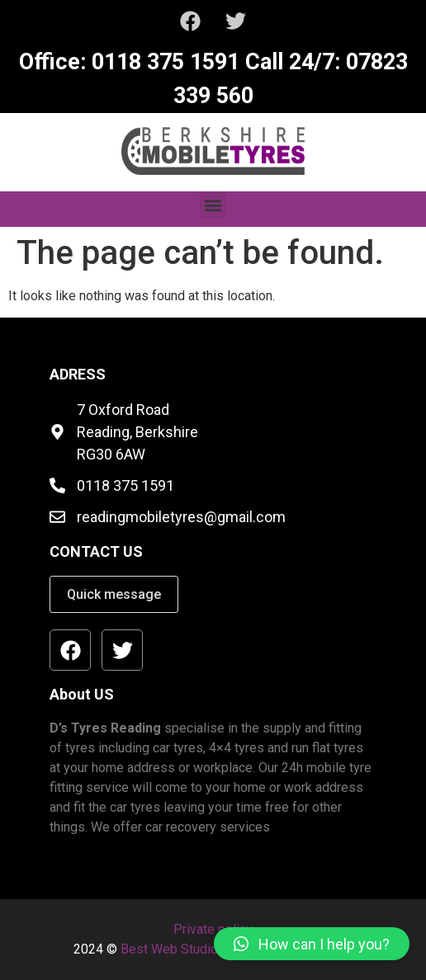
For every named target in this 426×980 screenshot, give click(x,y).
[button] (213, 205)
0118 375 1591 (163, 62)
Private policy (213, 929)
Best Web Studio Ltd (180, 949)
